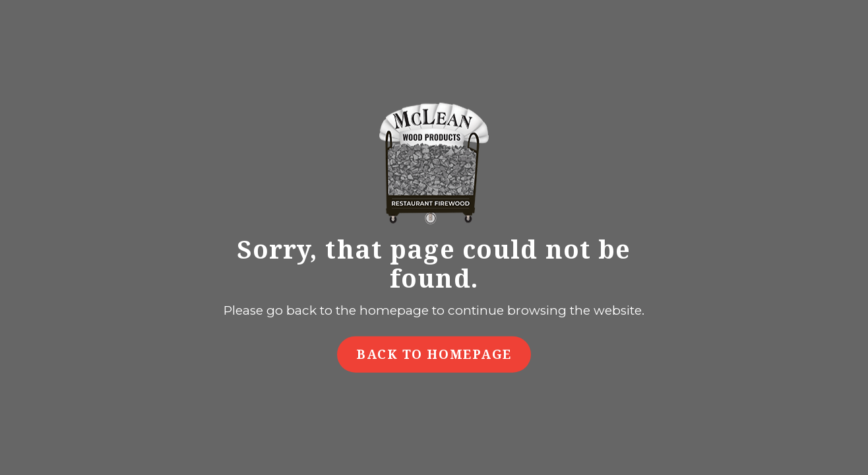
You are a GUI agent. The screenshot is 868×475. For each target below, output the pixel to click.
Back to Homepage (434, 354)
